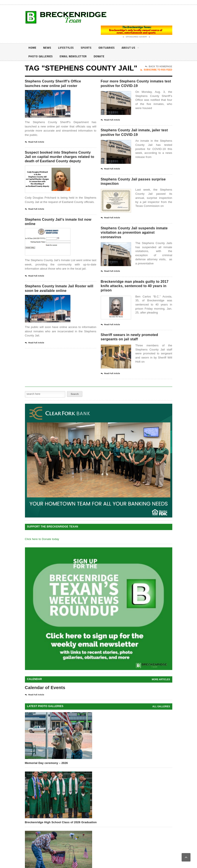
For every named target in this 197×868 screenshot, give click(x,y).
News (48, 48)
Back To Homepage (159, 67)
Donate (103, 56)
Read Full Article (35, 144)
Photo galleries (41, 56)
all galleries (161, 723)
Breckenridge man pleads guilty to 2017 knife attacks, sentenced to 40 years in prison (135, 299)
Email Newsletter (76, 56)
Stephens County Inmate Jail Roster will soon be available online (55, 302)
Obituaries (110, 48)
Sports (89, 48)
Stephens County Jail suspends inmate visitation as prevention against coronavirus (134, 244)
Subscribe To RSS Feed (156, 70)
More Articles (161, 696)
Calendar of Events (45, 704)
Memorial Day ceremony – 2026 (46, 779)
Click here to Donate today (42, 555)
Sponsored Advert (136, 37)
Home (33, 48)
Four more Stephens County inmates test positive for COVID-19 (135, 87)
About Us (135, 48)
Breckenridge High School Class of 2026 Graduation (61, 838)
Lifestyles (68, 48)
